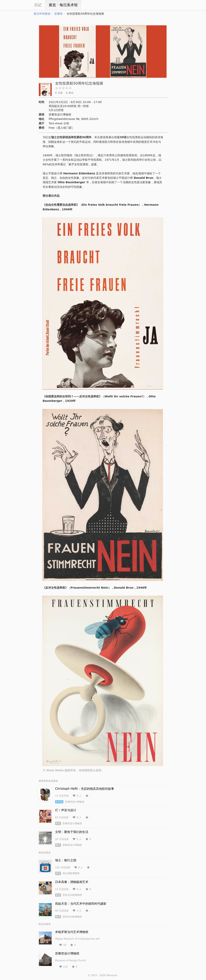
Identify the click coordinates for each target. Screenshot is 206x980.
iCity (22, 5)
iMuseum (112, 975)
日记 (38, 5)
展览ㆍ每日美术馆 (63, 5)
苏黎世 (59, 14)
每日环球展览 (42, 14)
